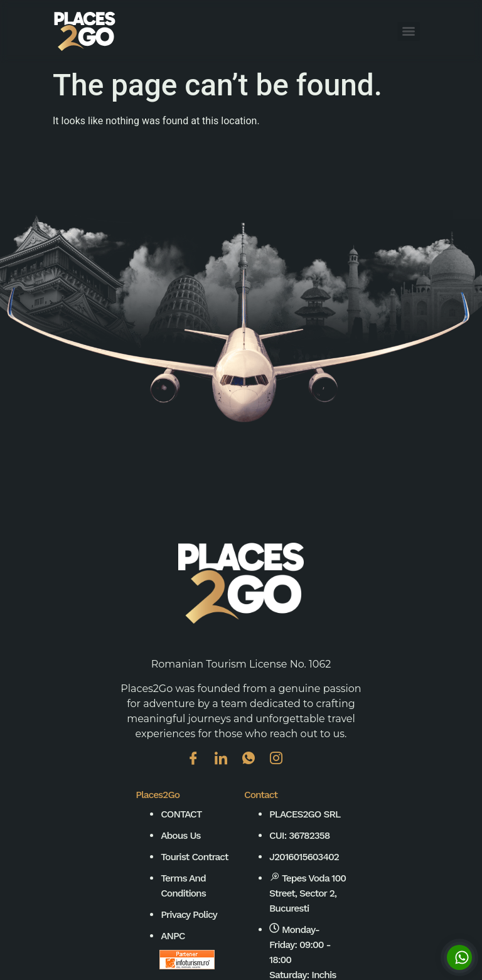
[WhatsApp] (255, 767)
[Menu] (409, 31)
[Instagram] (282, 767)
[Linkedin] (227, 767)
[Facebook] (200, 767)
